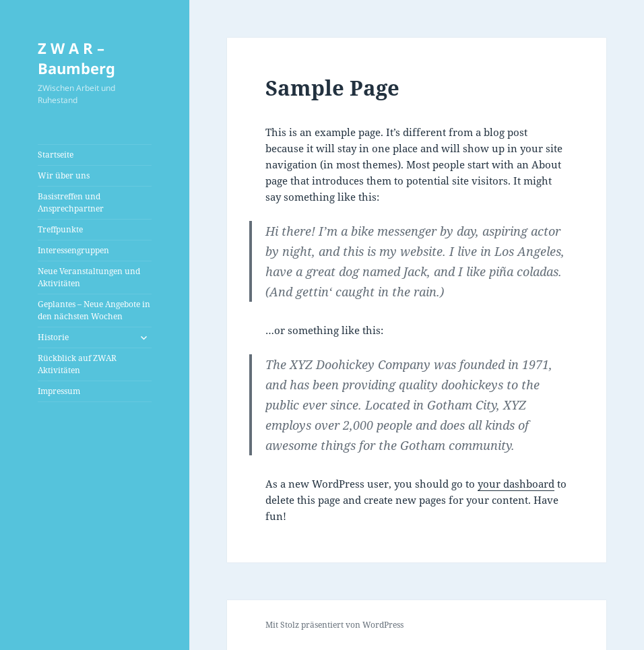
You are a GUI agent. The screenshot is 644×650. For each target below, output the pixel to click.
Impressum (59, 391)
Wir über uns (64, 175)
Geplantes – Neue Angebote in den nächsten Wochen (94, 310)
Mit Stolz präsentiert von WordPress (334, 625)
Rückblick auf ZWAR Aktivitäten (77, 364)
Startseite (56, 155)
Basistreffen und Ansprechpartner (71, 202)
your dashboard (516, 484)
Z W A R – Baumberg (76, 58)
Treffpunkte (60, 229)
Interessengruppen (73, 250)
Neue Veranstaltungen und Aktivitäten (89, 277)
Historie (53, 337)
